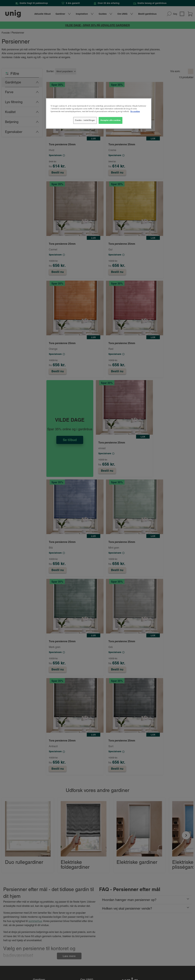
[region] (99, 113)
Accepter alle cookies (111, 120)
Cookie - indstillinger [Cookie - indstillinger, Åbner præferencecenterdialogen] (85, 120)
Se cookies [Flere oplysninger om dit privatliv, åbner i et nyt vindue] (135, 111)
